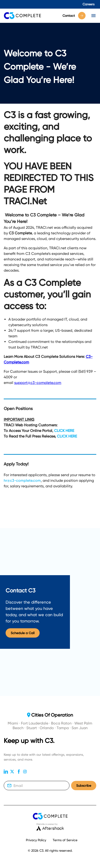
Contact (74, 16)
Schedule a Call (23, 633)
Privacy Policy (36, 840)
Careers (88, 4)
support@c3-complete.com (38, 383)
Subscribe (84, 786)
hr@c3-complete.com (22, 480)
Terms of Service (65, 840)
